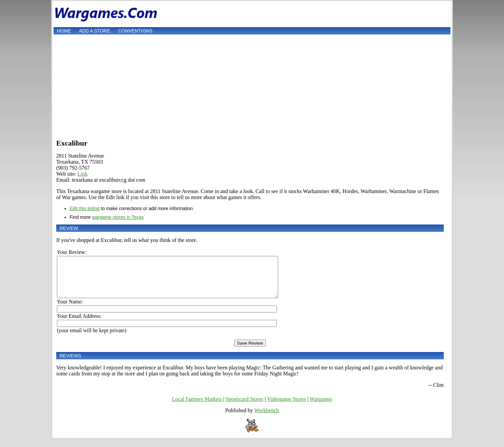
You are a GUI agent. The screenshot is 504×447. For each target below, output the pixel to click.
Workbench (267, 418)
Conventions (135, 31)
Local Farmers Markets (197, 407)
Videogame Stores (287, 407)
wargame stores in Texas (118, 217)
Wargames (321, 407)
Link (83, 174)
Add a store (95, 31)
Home (64, 31)
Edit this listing (85, 208)
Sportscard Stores (244, 407)
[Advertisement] (252, 86)
